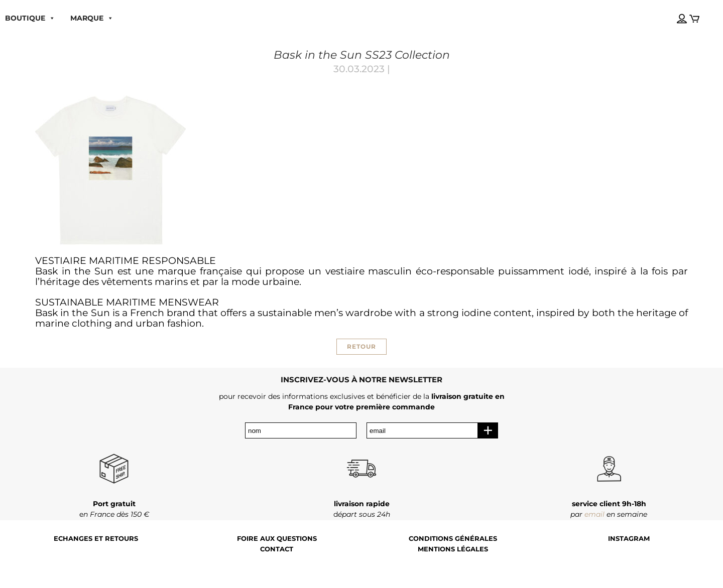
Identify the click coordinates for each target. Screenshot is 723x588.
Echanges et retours (96, 539)
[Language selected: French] (672, 10)
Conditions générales (453, 539)
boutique (30, 18)
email (594, 514)
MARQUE (92, 18)
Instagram (629, 539)
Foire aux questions (277, 539)
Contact (277, 549)
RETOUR (361, 346)
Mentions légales (453, 549)
